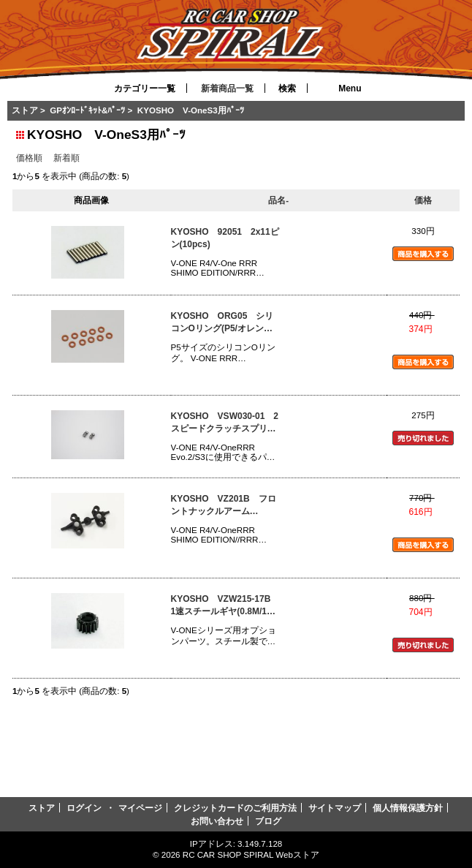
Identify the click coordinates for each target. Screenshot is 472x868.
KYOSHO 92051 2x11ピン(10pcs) (225, 238)
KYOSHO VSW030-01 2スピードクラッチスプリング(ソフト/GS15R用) (225, 423)
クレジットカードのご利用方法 (235, 808)
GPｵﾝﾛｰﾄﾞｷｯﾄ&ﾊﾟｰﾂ (87, 110)
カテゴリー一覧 (145, 88)
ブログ (268, 821)
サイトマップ (335, 808)
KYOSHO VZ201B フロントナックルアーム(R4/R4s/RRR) (224, 506)
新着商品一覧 (227, 88)
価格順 (29, 158)
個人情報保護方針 (408, 808)
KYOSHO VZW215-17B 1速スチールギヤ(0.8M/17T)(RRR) (225, 606)
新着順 (66, 158)
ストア (25, 110)
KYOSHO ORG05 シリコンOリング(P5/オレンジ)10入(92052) (222, 323)
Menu (350, 88)
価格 (423, 200)
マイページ (140, 808)
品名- (278, 200)
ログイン (84, 808)
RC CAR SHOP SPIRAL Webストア (251, 854)
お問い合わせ (217, 821)
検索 (287, 88)
